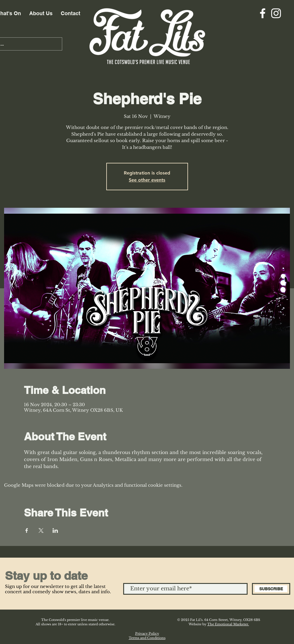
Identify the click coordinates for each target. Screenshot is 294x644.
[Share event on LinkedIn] (55, 530)
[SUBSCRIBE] (271, 589)
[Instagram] (276, 13)
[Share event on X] (41, 530)
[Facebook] (263, 13)
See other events (147, 180)
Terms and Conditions (147, 638)
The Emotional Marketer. (228, 624)
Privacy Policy (147, 633)
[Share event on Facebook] (27, 530)
